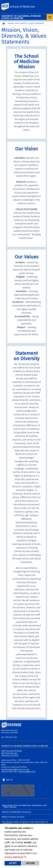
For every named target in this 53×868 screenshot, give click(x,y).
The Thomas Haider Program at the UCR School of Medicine (25, 823)
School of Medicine (22, 7)
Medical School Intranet (13, 817)
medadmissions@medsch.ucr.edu (15, 769)
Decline (30, 863)
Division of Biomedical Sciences (17, 812)
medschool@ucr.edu (27, 772)
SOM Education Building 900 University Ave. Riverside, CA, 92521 (12, 753)
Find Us (18, 788)
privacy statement (14, 857)
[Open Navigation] (50, 17)
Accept (13, 863)
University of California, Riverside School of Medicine (21, 17)
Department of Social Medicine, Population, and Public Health (24, 806)
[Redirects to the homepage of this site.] (4, 24)
